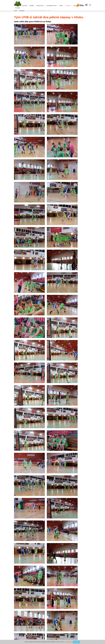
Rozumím (76, 642)
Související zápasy (20, 607)
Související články (20, 581)
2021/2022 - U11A (30, 603)
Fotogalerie (22, 13)
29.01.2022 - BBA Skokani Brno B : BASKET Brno (27, 609)
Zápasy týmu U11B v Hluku (21, 595)
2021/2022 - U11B (19, 603)
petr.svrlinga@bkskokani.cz (50, 629)
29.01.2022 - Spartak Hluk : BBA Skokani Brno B (54, 609)
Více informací (68, 642)
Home (16, 13)
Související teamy (20, 601)
